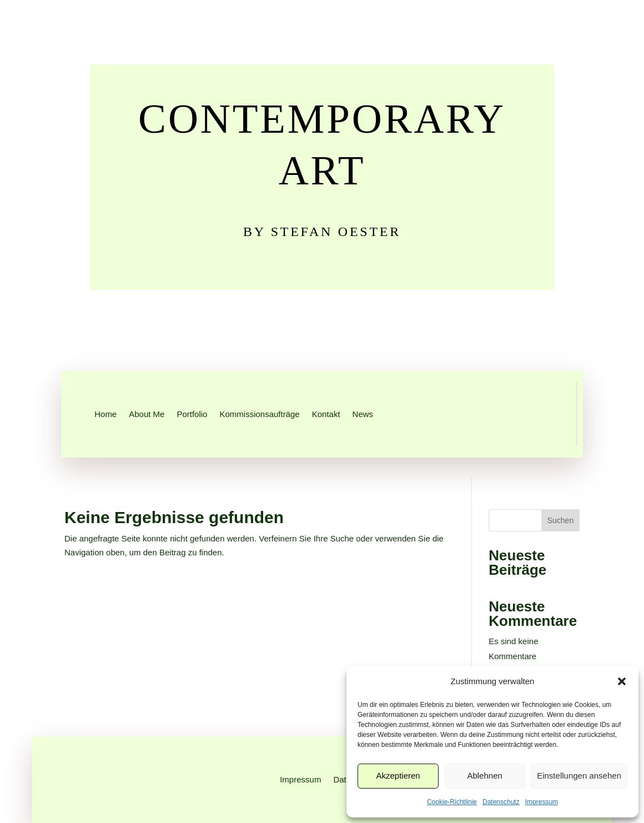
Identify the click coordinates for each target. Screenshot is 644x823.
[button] (622, 681)
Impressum (542, 802)
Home (105, 414)
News (363, 414)
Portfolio (192, 414)
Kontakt (326, 414)
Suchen (560, 520)
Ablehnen (484, 776)
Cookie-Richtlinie (452, 802)
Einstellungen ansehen (579, 776)
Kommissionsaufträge (259, 414)
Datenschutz (501, 802)
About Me (147, 414)
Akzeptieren (398, 776)
